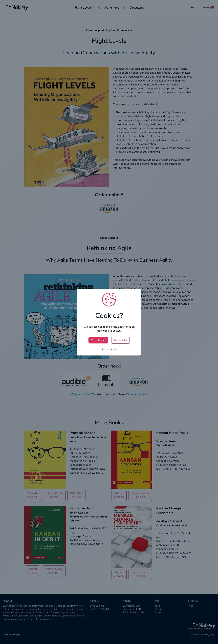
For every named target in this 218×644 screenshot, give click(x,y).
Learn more (109, 350)
